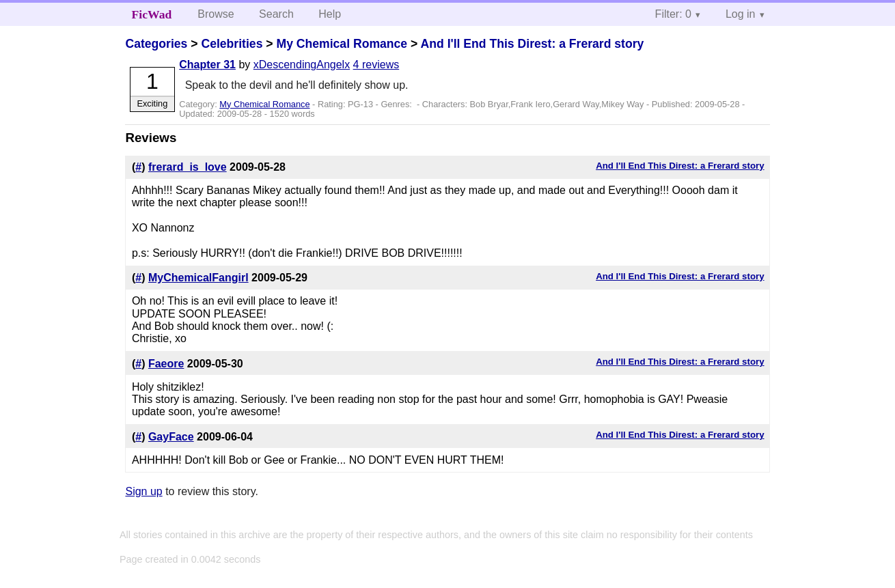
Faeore (166, 364)
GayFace (171, 437)
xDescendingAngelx (302, 65)
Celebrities (232, 44)
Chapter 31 (207, 65)
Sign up (143, 491)
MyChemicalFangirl (198, 278)
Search (276, 14)
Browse (216, 14)
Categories (156, 44)
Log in (741, 14)
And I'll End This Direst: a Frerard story (533, 44)
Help (330, 14)
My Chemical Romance (342, 44)
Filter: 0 (673, 14)
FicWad (152, 14)
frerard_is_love (188, 167)
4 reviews (376, 65)
